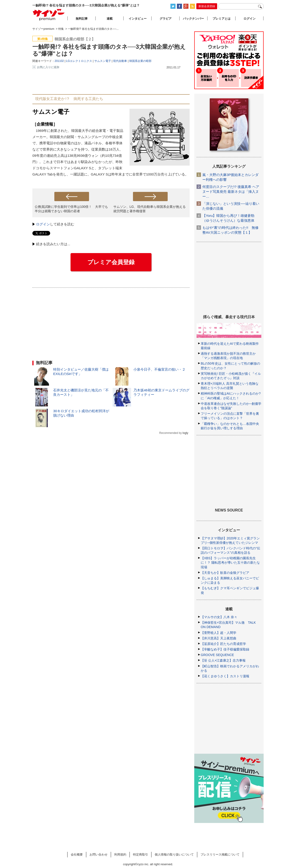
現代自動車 (120, 61)
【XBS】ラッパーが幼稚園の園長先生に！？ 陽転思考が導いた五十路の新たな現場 (230, 563)
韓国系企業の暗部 (140, 61)
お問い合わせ (99, 854)
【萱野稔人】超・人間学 (219, 633)
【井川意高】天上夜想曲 (219, 638)
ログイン (43, 224)
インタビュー (138, 19)
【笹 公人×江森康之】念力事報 (223, 660)
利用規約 (120, 854)
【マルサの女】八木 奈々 (219, 617)
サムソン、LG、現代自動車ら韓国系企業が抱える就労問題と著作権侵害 (150, 209)
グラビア (166, 19)
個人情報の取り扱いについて (174, 854)
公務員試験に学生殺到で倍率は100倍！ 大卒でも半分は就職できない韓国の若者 (71, 209)
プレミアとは (222, 19)
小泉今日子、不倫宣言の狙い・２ (159, 369)
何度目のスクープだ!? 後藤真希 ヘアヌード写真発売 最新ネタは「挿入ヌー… (231, 192)
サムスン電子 (103, 61)
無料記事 (82, 19)
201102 (59, 61)
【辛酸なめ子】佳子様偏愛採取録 (225, 649)
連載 (110, 19)
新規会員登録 (207, 6)
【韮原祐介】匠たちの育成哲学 (223, 644)
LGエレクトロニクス (79, 61)
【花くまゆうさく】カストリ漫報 (225, 676)
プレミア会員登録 (111, 262)
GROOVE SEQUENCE (217, 655)
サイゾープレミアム (49, 15)
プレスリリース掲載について (220, 854)
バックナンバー (193, 19)
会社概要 (77, 854)
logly (185, 433)
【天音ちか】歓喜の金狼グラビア (225, 573)
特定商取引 (140, 854)
